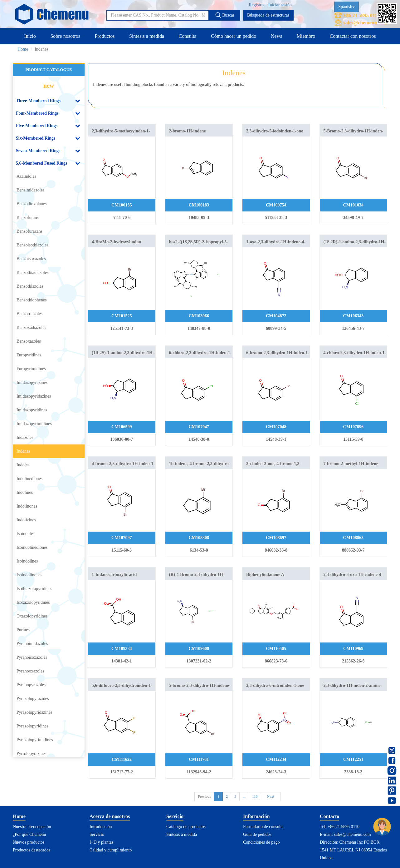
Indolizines (26, 520)
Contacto (329, 816)
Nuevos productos (29, 842)
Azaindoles (26, 176)
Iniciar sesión (280, 5)
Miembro (306, 36)
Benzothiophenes (32, 300)
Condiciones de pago (261, 842)
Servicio (97, 834)
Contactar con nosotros (353, 36)
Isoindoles (26, 534)
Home (23, 49)
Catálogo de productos (186, 827)
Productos (105, 36)
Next (271, 796)
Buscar (225, 15)
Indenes (23, 451)
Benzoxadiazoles (31, 327)
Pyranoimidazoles (32, 644)
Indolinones (27, 506)
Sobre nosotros (65, 36)
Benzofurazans (29, 231)
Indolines (25, 492)
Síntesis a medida (147, 36)
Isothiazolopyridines (34, 589)
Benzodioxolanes (32, 204)
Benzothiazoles (30, 286)
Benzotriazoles (29, 314)
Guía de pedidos (257, 834)
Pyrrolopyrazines (32, 754)
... (244, 796)
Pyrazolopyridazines (34, 712)
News (276, 36)
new (49, 86)
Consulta (188, 36)
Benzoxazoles (29, 341)
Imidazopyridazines (34, 396)
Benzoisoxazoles (31, 259)
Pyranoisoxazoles (32, 657)
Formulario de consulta (263, 827)
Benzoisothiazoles (32, 245)
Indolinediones (29, 479)
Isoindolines (27, 561)
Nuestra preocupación (32, 827)
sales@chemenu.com (365, 23)
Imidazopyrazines (32, 382)
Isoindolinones (29, 575)
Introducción (101, 827)
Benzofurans (28, 218)
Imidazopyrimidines (34, 424)
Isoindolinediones (32, 547)
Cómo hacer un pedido (234, 36)
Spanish (346, 7)
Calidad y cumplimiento (111, 850)
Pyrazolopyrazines (33, 699)
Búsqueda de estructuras (268, 15)
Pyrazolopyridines (32, 726)
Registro (256, 5)
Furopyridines (29, 355)
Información (256, 816)
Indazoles (25, 437)
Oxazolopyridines (32, 616)
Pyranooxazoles (30, 671)
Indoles (23, 465)
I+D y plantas (101, 842)
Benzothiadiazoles (33, 273)
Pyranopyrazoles (31, 685)
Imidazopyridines (32, 410)
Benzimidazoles (30, 190)
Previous (204, 796)
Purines (23, 630)
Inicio (30, 36)
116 (255, 796)
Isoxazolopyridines (33, 602)
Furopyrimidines (31, 369)
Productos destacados (32, 850)
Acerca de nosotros (110, 816)
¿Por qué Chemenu (29, 834)
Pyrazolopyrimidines (35, 740)
